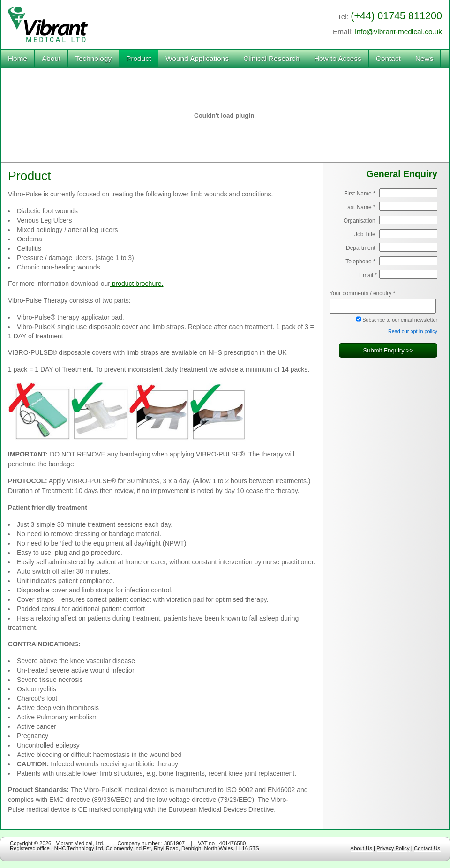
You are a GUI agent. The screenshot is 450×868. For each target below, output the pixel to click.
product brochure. (137, 284)
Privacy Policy (393, 848)
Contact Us (427, 848)
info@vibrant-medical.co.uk (398, 32)
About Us (361, 848)
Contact (388, 58)
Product (139, 58)
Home (18, 58)
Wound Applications (197, 58)
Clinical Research (271, 58)
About (51, 58)
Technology (93, 58)
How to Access (338, 58)
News (424, 58)
